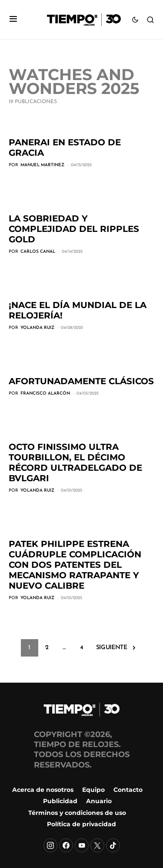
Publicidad (60, 801)
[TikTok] (113, 845)
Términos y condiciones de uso (77, 813)
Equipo (93, 790)
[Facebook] (66, 845)
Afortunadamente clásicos (81, 381)
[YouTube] (82, 845)
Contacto (128, 790)
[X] (97, 845)
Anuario (99, 801)
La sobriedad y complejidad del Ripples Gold (74, 229)
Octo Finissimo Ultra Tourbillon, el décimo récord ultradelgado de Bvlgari (75, 462)
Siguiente (112, 648)
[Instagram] (50, 845)
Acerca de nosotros (43, 790)
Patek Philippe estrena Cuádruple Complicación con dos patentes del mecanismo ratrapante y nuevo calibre (75, 565)
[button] (13, 20)
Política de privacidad (81, 824)
